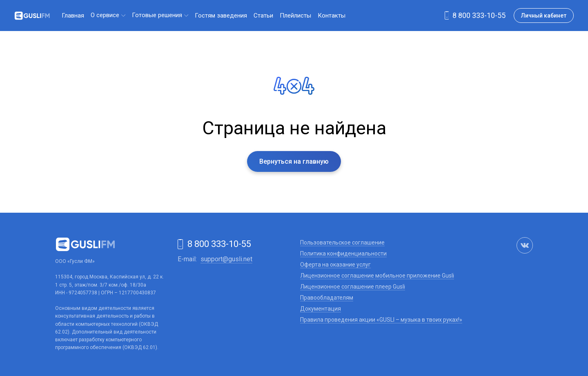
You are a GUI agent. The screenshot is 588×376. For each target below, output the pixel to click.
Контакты (332, 16)
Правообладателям (327, 298)
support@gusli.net (226, 259)
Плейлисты (295, 16)
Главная (73, 16)
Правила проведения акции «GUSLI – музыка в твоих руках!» (381, 320)
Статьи (263, 16)
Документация (321, 309)
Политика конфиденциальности (343, 254)
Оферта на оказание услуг (335, 265)
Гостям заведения (221, 16)
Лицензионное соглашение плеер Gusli (353, 287)
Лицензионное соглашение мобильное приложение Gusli (377, 276)
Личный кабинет (544, 16)
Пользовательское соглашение (342, 243)
